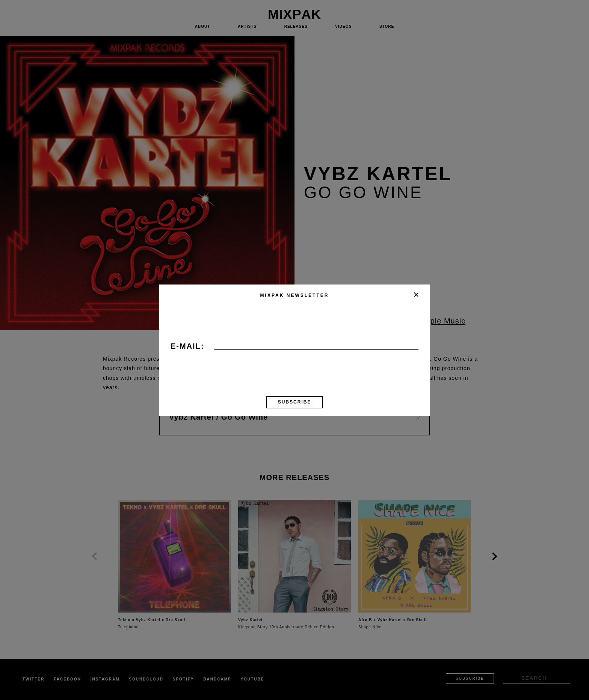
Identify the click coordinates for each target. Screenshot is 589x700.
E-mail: (187, 346)
